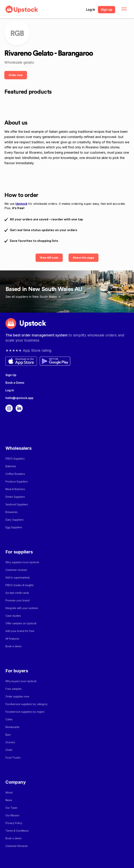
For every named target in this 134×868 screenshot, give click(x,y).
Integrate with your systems (22, 608)
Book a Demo (15, 383)
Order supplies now (17, 696)
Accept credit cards (17, 593)
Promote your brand (17, 600)
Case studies (13, 616)
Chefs (9, 750)
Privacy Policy (14, 823)
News (9, 800)
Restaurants (12, 727)
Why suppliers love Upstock (22, 562)
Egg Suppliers (14, 527)
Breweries (12, 512)
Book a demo (14, 646)
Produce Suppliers (17, 481)
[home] (21, 9)
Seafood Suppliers (17, 504)
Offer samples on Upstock (21, 623)
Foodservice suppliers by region (25, 712)
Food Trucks (13, 758)
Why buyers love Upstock (21, 681)
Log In (10, 390)
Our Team (11, 808)
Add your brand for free (20, 631)
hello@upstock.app (19, 398)
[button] (122, 9)
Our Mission (12, 815)
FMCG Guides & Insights (20, 585)
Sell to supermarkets (18, 577)
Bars (8, 735)
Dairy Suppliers (15, 520)
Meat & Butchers (15, 489)
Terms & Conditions (17, 831)
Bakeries (11, 466)
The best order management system (37, 335)
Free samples (14, 689)
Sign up (107, 10)
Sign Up (11, 375)
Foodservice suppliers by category (26, 704)
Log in (91, 10)
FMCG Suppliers (15, 459)
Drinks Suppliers (15, 497)
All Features (12, 639)
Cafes (9, 719)
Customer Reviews (17, 846)
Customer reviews (16, 570)
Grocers (10, 742)
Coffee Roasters (15, 474)
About (9, 792)
